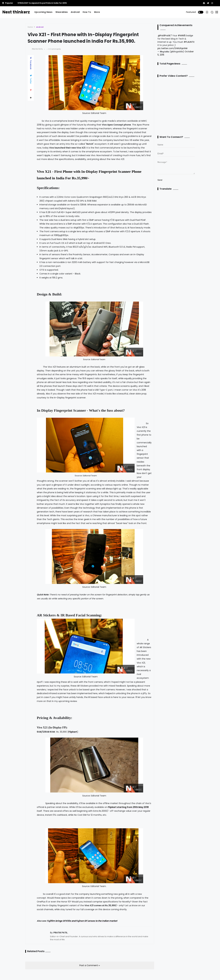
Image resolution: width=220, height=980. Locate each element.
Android (75, 12)
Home (30, 27)
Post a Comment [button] (89, 965)
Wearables (62, 12)
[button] (201, 12)
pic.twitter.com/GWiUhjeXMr (173, 48)
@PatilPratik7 (165, 36)
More (97, 12)
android (40, 27)
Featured (191, 12)
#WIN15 (182, 36)
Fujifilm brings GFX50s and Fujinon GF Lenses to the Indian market (82, 921)
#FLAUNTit (189, 42)
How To (87, 12)
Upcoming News (43, 12)
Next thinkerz (16, 12)
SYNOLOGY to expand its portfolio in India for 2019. (42, 3)
